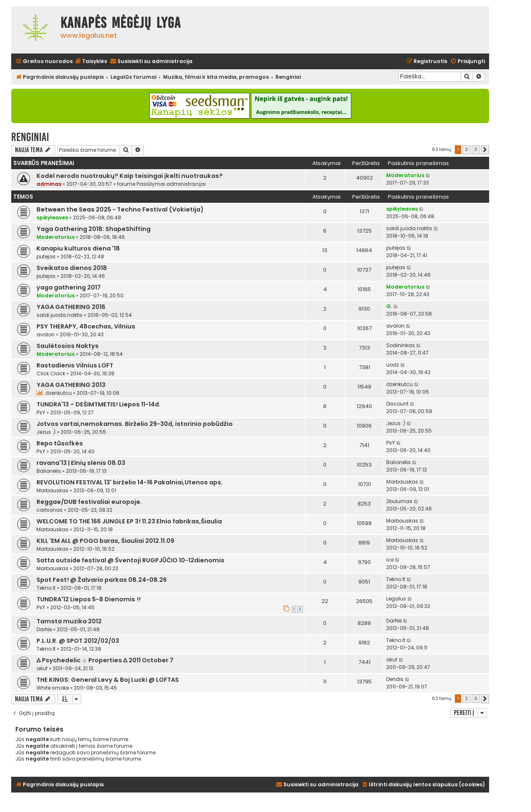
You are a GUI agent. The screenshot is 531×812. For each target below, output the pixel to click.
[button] (485, 150)
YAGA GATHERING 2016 (71, 307)
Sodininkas (401, 345)
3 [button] (476, 149)
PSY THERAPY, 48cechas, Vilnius (86, 326)
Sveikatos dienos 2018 (72, 268)
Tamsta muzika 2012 (69, 621)
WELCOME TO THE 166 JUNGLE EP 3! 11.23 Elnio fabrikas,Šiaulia (129, 521)
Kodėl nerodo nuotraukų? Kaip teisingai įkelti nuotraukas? (130, 176)
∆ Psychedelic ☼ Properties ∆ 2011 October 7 (105, 660)
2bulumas (399, 501)
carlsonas (50, 510)
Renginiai (30, 137)
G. (389, 306)
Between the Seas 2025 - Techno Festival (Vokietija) (120, 209)
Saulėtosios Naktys (68, 346)
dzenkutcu (58, 393)
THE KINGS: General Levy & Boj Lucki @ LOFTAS (108, 680)
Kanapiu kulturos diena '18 (78, 248)
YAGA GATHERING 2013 (71, 385)
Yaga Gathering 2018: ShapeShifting (94, 229)
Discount (397, 404)
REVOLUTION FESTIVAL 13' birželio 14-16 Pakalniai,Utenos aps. (130, 482)
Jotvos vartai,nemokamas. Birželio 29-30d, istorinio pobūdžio (135, 424)
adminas (49, 184)
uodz (393, 365)
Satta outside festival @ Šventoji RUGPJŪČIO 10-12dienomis (130, 560)
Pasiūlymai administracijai (171, 184)
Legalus (396, 599)
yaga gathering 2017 (69, 287)
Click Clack (51, 373)
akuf (42, 668)
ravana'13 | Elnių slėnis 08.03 (81, 463)
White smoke (53, 688)
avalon (46, 334)
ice (390, 560)
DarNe (44, 629)
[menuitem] (91, 62)
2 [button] (466, 149)
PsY (41, 412)
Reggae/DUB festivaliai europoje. (89, 502)
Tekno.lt (46, 588)
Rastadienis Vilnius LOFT (75, 365)
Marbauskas (52, 490)
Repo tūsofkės (60, 443)
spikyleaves (52, 218)
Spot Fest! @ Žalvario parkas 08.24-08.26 (102, 580)
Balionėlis (49, 471)
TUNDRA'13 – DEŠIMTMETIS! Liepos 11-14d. (99, 404)
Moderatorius (405, 175)
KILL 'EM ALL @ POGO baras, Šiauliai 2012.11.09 (105, 541)
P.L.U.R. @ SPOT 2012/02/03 (78, 641)
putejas (46, 256)
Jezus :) (46, 432)
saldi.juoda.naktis (409, 228)
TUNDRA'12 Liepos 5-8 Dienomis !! (89, 599)
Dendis (395, 679)
